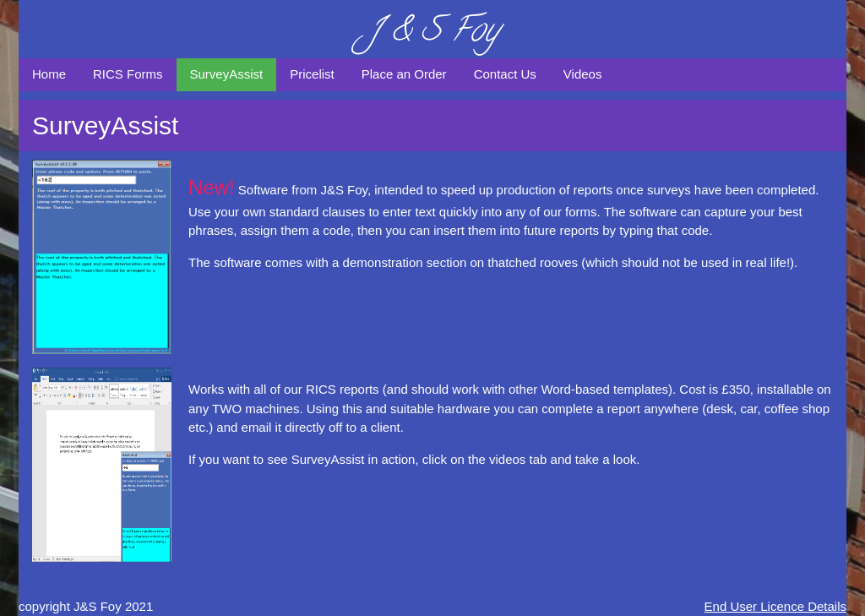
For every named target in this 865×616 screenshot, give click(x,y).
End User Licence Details (775, 606)
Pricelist (312, 74)
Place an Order (404, 74)
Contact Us (505, 74)
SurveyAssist (227, 74)
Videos (583, 74)
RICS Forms (128, 74)
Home (49, 74)
